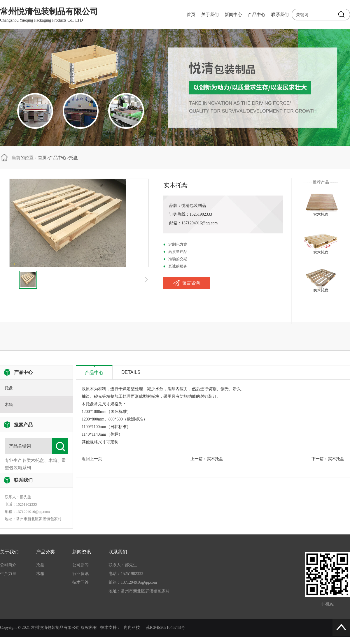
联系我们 (280, 15)
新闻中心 (233, 15)
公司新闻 (80, 565)
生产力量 (8, 574)
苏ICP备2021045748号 (165, 628)
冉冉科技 (132, 628)
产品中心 (257, 15)
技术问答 (80, 582)
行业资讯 (80, 574)
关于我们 (210, 15)
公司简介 (8, 565)
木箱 (9, 405)
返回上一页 (92, 459)
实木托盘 (215, 459)
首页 (191, 15)
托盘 (73, 158)
